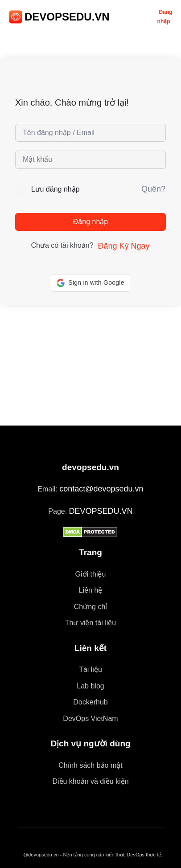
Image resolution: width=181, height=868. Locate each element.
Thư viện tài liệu (90, 623)
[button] (90, 283)
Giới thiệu (91, 574)
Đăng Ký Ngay (123, 246)
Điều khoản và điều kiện (90, 781)
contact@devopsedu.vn (101, 489)
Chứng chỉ (91, 607)
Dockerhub (90, 702)
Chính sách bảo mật (90, 765)
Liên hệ (91, 590)
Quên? (153, 189)
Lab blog (90, 686)
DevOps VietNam (90, 719)
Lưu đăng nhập (56, 189)
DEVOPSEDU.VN (67, 17)
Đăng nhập (90, 222)
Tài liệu (90, 669)
